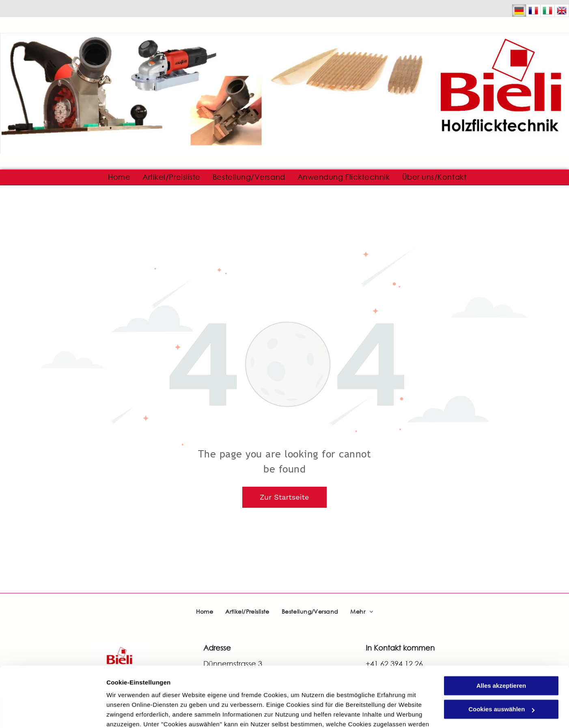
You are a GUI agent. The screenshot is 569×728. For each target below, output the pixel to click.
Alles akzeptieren (501, 632)
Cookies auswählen (135, 712)
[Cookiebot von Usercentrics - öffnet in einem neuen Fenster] (53, 712)
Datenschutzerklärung (199, 690)
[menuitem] (119, 177)
